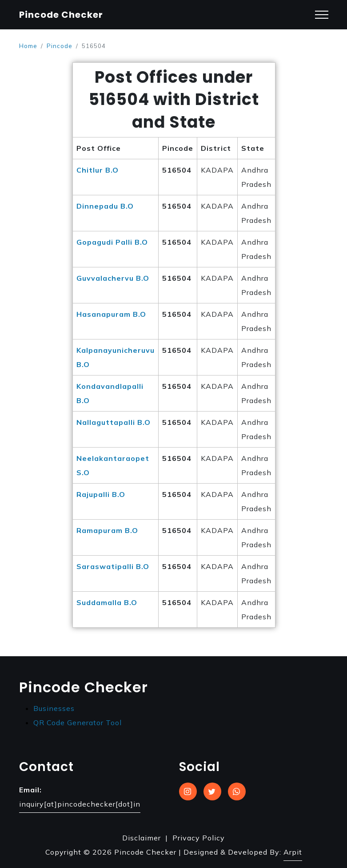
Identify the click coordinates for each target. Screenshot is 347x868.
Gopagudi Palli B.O (112, 242)
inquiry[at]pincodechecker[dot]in (80, 804)
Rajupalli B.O (101, 494)
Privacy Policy (199, 838)
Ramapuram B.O (107, 530)
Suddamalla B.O (107, 602)
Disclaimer (142, 838)
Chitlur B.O (98, 170)
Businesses (54, 708)
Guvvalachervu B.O (113, 278)
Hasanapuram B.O (111, 314)
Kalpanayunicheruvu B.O (116, 357)
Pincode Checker (61, 15)
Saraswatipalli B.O (113, 566)
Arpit (293, 852)
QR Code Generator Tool (78, 723)
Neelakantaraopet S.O (113, 465)
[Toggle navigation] (322, 15)
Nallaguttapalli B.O (114, 422)
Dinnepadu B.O (105, 206)
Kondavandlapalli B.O (110, 393)
